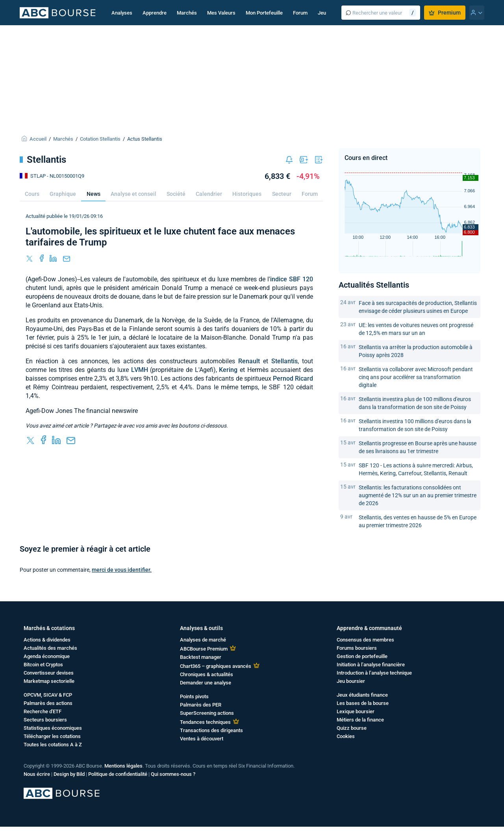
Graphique (63, 194)
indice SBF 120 (292, 279)
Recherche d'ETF (43, 711)
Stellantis (284, 361)
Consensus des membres (365, 640)
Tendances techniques (205, 722)
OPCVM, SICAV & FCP (48, 695)
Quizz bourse (352, 728)
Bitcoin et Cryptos (43, 665)
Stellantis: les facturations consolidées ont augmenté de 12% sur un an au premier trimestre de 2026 (418, 495)
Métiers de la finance (360, 720)
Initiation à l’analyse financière (371, 665)
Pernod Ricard (293, 378)
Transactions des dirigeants (211, 730)
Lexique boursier (356, 711)
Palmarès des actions (48, 703)
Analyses (122, 13)
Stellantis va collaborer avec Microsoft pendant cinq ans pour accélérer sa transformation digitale (416, 377)
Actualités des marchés (50, 648)
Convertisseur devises (49, 673)
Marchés (187, 13)
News (94, 194)
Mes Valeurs (221, 13)
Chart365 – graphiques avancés (216, 666)
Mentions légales (123, 766)
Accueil (38, 139)
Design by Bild (69, 774)
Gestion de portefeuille (362, 656)
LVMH (140, 370)
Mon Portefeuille (264, 13)
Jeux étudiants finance (362, 695)
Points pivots (194, 696)
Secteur (282, 194)
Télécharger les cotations (52, 736)
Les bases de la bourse (363, 703)
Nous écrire (37, 774)
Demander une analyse (206, 683)
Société (176, 194)
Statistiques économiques (53, 728)
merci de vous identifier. (122, 570)
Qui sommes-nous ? (173, 774)
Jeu (322, 13)
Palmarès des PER (201, 705)
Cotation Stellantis (100, 139)
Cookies (346, 736)
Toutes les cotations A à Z (53, 745)
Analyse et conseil (133, 194)
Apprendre (155, 13)
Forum (300, 13)
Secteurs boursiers (45, 720)
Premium (445, 13)
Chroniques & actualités (207, 674)
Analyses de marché (203, 640)
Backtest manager (201, 657)
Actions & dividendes (47, 640)
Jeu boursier (351, 681)
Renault (249, 361)
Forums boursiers (357, 648)
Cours (32, 194)
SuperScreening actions (207, 713)
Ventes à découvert (202, 739)
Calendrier (209, 194)
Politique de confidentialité (118, 774)
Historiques (247, 194)
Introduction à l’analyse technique (374, 673)
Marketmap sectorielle (49, 681)
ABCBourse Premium (204, 649)
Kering (228, 370)
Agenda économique (47, 656)
